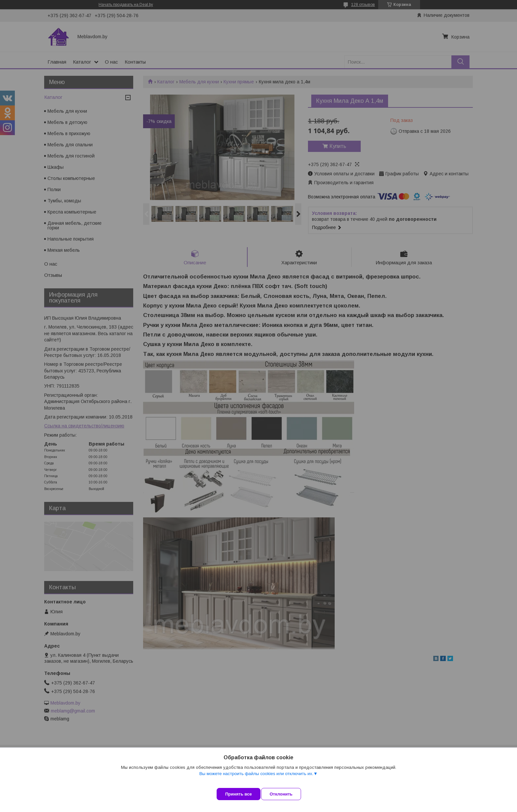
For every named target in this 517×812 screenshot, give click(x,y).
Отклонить (287, 794)
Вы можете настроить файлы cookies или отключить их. (256, 780)
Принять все (239, 794)
